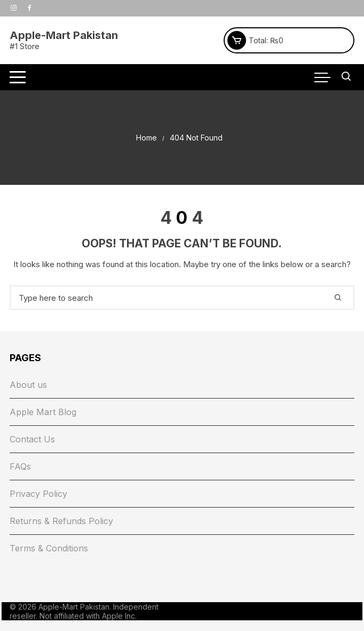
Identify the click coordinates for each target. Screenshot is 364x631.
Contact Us (32, 439)
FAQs (20, 466)
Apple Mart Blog (43, 412)
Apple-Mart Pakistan (64, 35)
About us (28, 385)
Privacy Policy (38, 494)
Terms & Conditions (49, 548)
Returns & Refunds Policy (61, 521)
